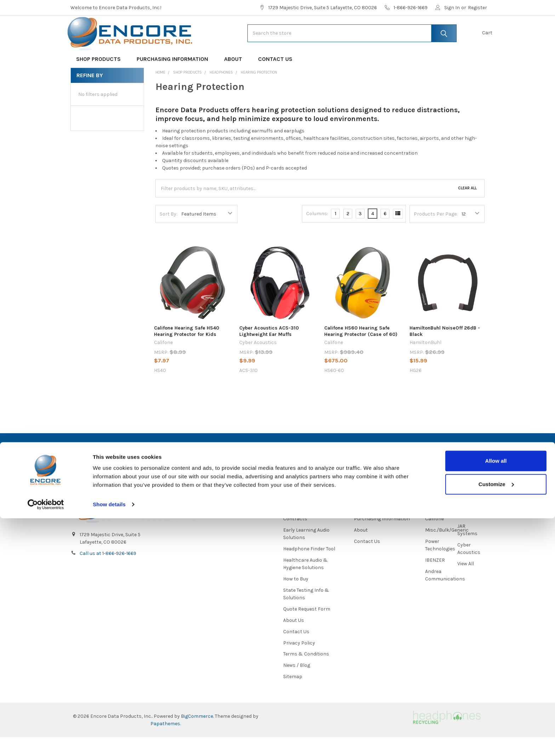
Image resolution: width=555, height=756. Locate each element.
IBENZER (435, 579)
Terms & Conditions (306, 673)
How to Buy (296, 597)
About (235, 82)
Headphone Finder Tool (309, 567)
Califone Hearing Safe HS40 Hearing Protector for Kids (187, 354)
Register (477, 8)
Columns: (317, 236)
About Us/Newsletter (307, 526)
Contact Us (275, 82)
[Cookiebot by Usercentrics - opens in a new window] (46, 742)
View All (466, 582)
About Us (294, 639)
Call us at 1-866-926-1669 (108, 572)
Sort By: (168, 236)
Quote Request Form (307, 627)
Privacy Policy (299, 661)
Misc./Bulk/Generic (447, 548)
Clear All (467, 211)
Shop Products (101, 82)
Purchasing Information (175, 82)
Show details (109, 742)
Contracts (295, 537)
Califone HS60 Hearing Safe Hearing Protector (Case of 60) (361, 354)
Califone (434, 537)
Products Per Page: (436, 236)
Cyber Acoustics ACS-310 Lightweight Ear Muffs (269, 354)
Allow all (496, 698)
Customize (496, 721)
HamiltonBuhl (441, 526)
